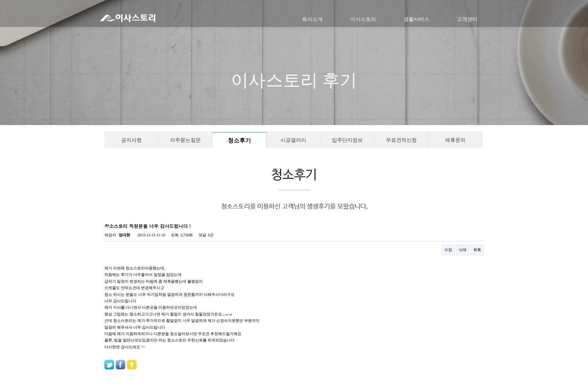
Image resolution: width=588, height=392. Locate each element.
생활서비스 (416, 19)
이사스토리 (363, 19)
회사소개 (312, 19)
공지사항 (131, 140)
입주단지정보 (347, 140)
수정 (448, 250)
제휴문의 (455, 140)
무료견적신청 (401, 140)
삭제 (463, 250)
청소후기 (239, 141)
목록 (477, 250)
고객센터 (467, 19)
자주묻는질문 (185, 140)
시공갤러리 (293, 140)
